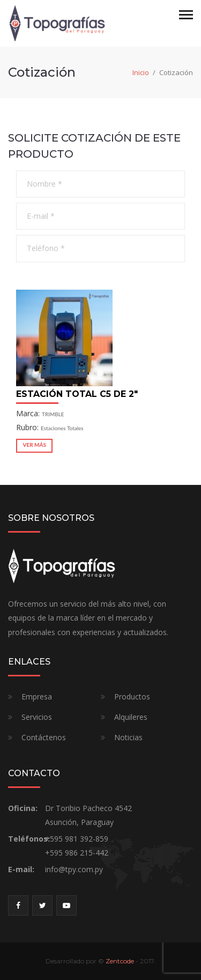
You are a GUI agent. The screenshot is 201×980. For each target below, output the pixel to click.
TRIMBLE (53, 414)
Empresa (37, 697)
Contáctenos (44, 737)
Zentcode (120, 961)
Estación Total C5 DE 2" (77, 394)
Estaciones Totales (62, 428)
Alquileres (131, 717)
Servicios (37, 717)
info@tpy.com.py (74, 869)
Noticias (128, 737)
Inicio (141, 72)
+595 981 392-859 (77, 839)
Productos (132, 697)
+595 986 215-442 (77, 853)
